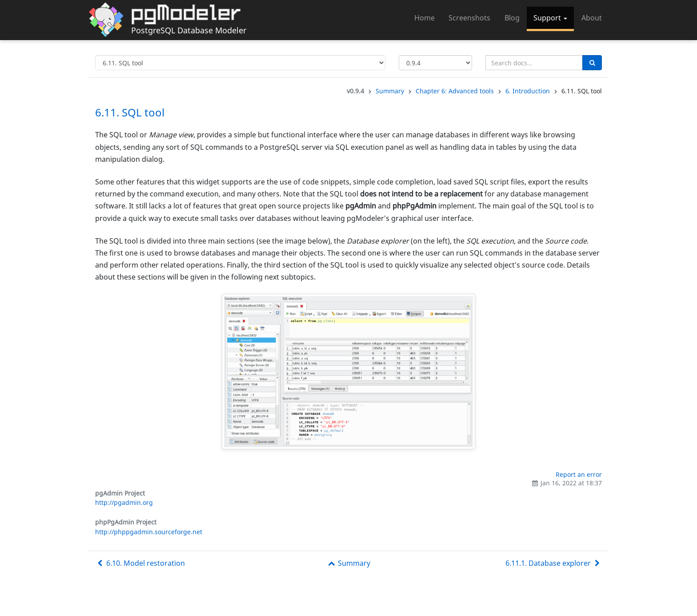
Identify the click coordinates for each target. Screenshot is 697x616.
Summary (390, 91)
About (592, 18)
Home (425, 18)
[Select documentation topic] (240, 63)
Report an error (579, 474)
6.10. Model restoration (140, 563)
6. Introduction (528, 91)
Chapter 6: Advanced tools (455, 91)
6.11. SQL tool (130, 112)
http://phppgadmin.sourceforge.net (149, 532)
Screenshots (469, 18)
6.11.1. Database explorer (554, 563)
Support (550, 18)
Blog (512, 18)
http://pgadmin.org (124, 502)
